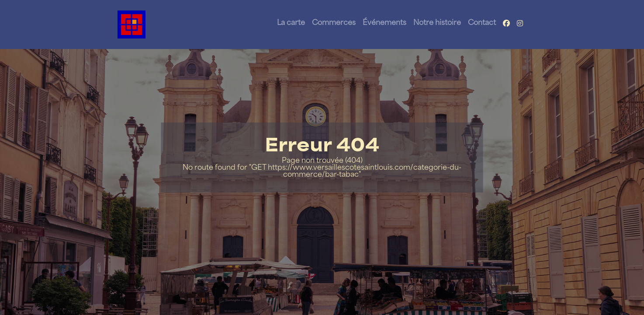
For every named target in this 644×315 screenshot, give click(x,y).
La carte (291, 23)
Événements (384, 23)
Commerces (334, 23)
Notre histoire (437, 23)
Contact (482, 23)
